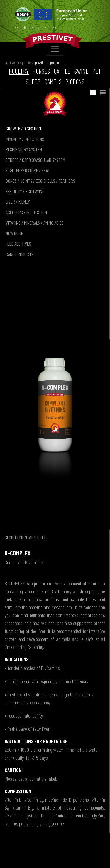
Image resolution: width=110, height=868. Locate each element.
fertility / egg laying (25, 191)
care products (20, 254)
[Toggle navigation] (55, 49)
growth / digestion (47, 63)
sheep (33, 82)
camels (53, 82)
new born (15, 233)
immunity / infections (25, 139)
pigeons (75, 82)
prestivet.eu (12, 63)
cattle (62, 71)
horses (41, 71)
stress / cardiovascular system (35, 160)
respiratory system (24, 149)
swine (81, 71)
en (17, 27)
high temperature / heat (28, 170)
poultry (27, 63)
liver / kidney (18, 202)
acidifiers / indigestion (26, 212)
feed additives (18, 244)
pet (97, 71)
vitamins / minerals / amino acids (35, 223)
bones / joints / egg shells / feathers (40, 181)
